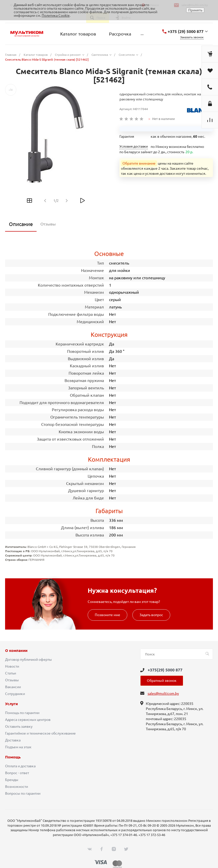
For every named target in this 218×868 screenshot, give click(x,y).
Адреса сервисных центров (28, 720)
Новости (12, 666)
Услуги (11, 704)
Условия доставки (134, 146)
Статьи (11, 673)
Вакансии (13, 687)
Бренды (12, 780)
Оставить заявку (19, 726)
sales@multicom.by (163, 693)
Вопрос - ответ (17, 773)
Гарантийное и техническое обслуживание (40, 733)
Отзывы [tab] (48, 224)
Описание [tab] (21, 224)
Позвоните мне (107, 615)
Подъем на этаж (18, 747)
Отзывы (12, 680)
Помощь (13, 757)
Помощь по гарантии (22, 713)
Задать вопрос (151, 615)
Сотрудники (15, 694)
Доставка (13, 740)
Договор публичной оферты (28, 659)
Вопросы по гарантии (23, 793)
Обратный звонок (162, 681)
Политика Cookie (56, 15)
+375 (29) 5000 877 (186, 31)
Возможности (17, 787)
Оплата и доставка (20, 766)
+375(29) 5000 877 (165, 670)
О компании (16, 651)
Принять (195, 10)
